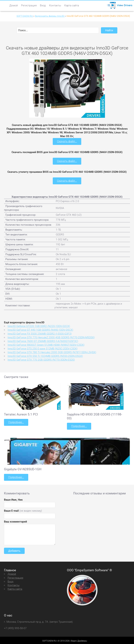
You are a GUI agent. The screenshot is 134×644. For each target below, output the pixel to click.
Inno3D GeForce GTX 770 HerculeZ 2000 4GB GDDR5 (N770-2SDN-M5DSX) (51, 337)
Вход (43, 5)
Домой (14, 5)
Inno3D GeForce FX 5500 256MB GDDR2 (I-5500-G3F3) (40, 333)
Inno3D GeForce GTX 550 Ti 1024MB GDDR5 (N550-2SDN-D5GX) (45, 355)
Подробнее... (16, 422)
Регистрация (29, 5)
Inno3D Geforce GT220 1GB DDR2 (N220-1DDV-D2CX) (39, 325)
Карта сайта (72, 5)
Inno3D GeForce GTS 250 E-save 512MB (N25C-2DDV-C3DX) (43, 348)
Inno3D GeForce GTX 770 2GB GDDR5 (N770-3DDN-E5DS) (41, 359)
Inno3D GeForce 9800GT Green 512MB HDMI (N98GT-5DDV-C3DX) (46, 344)
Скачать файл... (67, 141)
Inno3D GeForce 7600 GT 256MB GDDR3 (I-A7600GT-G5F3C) (43, 340)
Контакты (55, 5)
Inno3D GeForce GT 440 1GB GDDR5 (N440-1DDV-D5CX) (40, 329)
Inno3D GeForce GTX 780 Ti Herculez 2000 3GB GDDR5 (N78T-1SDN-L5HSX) (52, 352)
